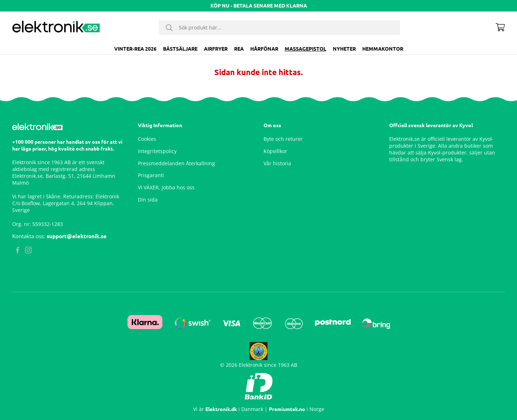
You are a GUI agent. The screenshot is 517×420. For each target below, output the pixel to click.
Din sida (148, 200)
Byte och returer (283, 139)
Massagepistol (306, 49)
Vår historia (277, 163)
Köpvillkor (275, 151)
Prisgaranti (151, 175)
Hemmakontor (383, 49)
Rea (239, 49)
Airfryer (216, 49)
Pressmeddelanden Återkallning (176, 163)
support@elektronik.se (77, 236)
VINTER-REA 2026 (135, 49)
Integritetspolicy (157, 151)
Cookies (147, 139)
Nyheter (344, 49)
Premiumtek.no (287, 409)
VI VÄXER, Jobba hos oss (166, 187)
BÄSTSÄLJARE (180, 49)
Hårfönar (264, 49)
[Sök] (279, 28)
